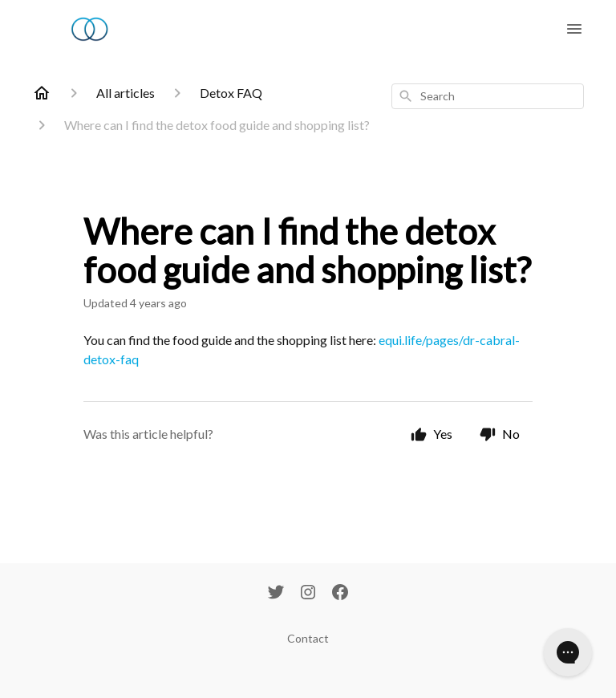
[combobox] (488, 96)
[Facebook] (340, 594)
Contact (308, 638)
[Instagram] (308, 594)
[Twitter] (276, 594)
